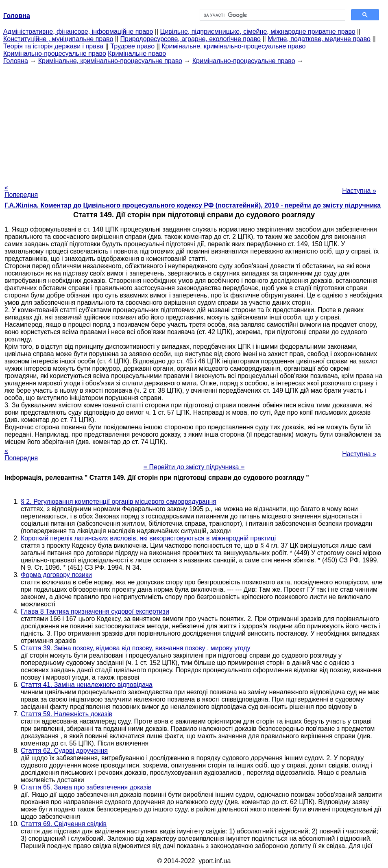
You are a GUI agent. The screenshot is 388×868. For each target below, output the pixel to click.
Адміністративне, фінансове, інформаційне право (78, 32)
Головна (16, 61)
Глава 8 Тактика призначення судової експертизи (95, 611)
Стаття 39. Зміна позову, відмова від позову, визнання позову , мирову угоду (136, 648)
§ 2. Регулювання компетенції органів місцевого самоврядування (119, 502)
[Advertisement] (194, 122)
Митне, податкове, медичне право (319, 39)
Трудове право (132, 46)
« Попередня (21, 191)
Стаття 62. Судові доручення (64, 751)
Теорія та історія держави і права (53, 46)
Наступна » (359, 191)
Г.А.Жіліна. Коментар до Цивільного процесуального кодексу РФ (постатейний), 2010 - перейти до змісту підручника (193, 205)
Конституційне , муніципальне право (58, 39)
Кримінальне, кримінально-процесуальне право (233, 46)
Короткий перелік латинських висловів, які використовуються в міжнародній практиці (148, 538)
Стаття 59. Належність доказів (66, 714)
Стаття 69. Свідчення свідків (64, 824)
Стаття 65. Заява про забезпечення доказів (86, 787)
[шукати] (272, 15)
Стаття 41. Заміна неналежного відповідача (87, 685)
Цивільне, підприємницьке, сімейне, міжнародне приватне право (258, 32)
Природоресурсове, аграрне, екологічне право (191, 39)
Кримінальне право (137, 54)
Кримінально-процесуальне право (55, 54)
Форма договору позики (56, 575)
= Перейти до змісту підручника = (194, 467)
